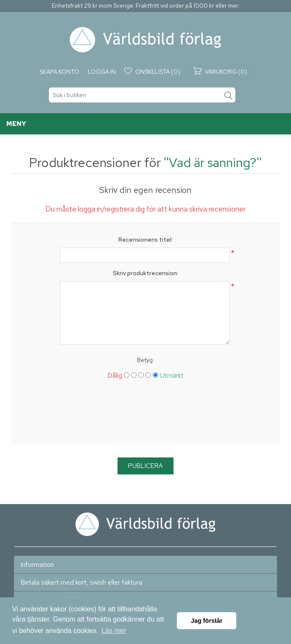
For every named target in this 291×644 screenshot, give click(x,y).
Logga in (102, 72)
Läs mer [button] (114, 631)
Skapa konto (59, 72)
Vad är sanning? (213, 162)
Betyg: (145, 360)
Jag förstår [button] (207, 621)
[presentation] (145, 415)
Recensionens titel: (145, 240)
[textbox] (142, 95)
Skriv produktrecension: (145, 273)
